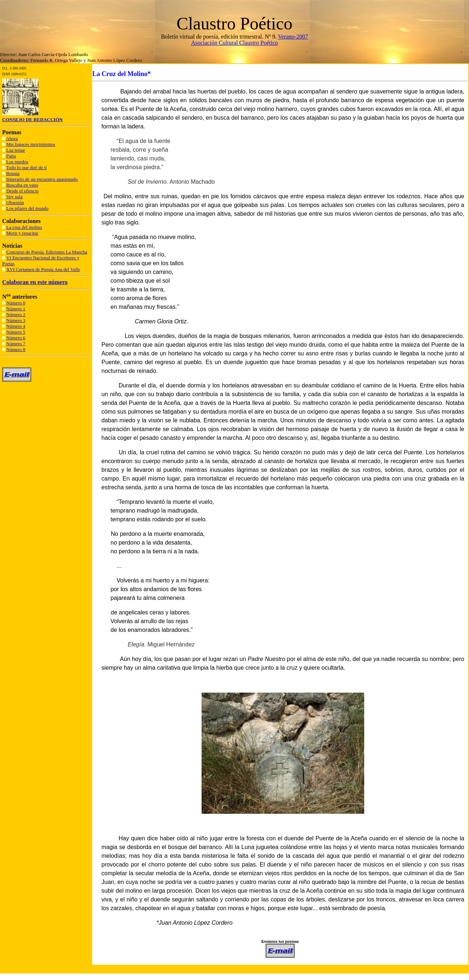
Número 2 (16, 314)
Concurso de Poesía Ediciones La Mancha (47, 252)
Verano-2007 (293, 37)
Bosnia (13, 173)
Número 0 (16, 303)
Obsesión (15, 202)
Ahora (12, 138)
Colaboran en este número (35, 282)
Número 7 (16, 344)
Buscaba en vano (22, 185)
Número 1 (16, 309)
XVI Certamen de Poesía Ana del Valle (43, 269)
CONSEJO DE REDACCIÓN (32, 119)
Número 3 (16, 320)
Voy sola (14, 197)
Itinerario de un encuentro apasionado (42, 179)
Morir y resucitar (22, 233)
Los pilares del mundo (27, 208)
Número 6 (16, 338)
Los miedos (17, 162)
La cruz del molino (24, 227)
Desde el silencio (22, 191)
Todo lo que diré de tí (26, 168)
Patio (11, 156)
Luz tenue (16, 150)
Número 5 (16, 332)
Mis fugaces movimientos (31, 144)
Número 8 (16, 349)
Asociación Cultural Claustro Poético (234, 43)
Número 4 (16, 326)
